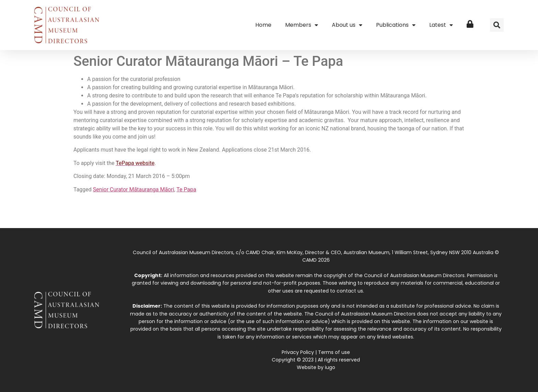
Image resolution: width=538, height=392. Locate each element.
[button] (497, 25)
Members (302, 25)
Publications (396, 25)
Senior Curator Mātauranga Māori (134, 189)
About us (347, 25)
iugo (330, 367)
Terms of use (334, 352)
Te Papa (186, 189)
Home (263, 25)
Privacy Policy (298, 352)
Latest (441, 25)
